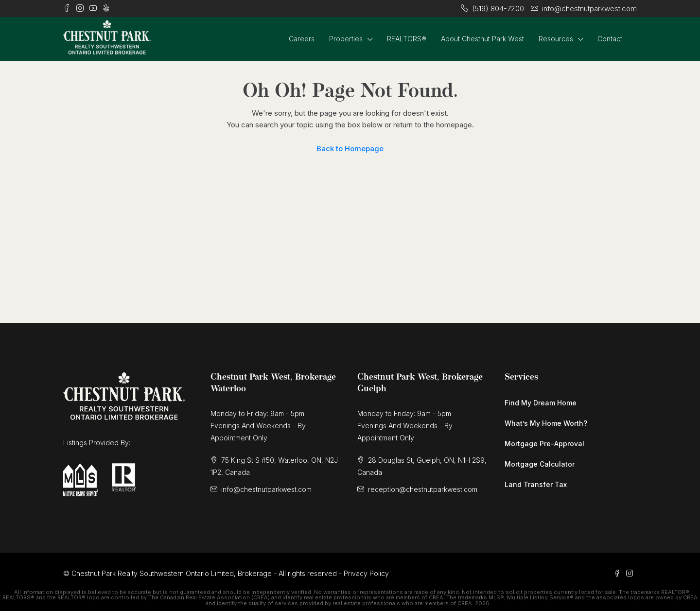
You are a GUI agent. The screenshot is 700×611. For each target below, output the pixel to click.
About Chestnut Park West (482, 39)
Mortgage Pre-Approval (544, 444)
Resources (556, 39)
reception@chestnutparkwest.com (423, 489)
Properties (346, 39)
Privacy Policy (366, 573)
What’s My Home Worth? (546, 423)
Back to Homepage (350, 148)
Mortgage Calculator (540, 464)
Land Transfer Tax (536, 484)
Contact (610, 39)
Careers (302, 39)
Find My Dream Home (541, 403)
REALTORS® (407, 39)
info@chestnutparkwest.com (266, 489)
